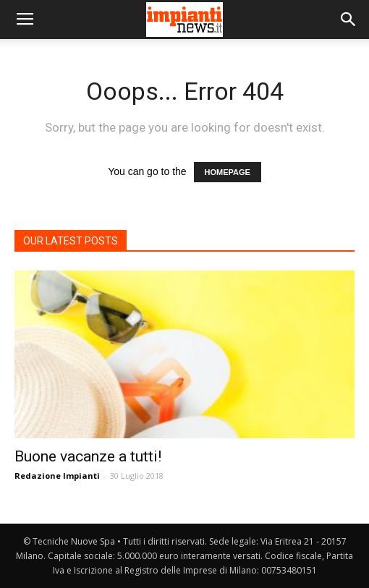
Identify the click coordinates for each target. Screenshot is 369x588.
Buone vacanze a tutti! (88, 456)
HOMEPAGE (228, 172)
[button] (349, 20)
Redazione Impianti (57, 476)
